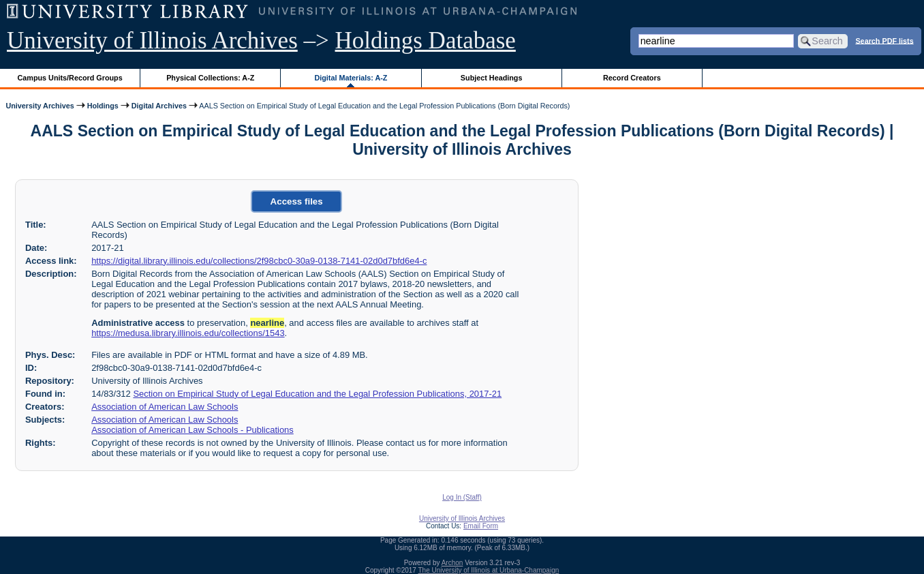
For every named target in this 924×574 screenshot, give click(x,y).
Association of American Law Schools (165, 407)
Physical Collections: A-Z (210, 78)
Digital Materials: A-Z (351, 78)
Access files (297, 201)
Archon (452, 563)
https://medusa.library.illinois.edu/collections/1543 (188, 333)
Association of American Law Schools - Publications (192, 430)
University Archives (40, 106)
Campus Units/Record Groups (70, 78)
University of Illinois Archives (152, 41)
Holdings (103, 106)
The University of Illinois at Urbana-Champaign (489, 570)
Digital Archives (159, 106)
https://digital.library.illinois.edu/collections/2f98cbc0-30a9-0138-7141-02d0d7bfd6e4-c (259, 261)
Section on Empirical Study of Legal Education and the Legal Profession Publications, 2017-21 (317, 394)
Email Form (481, 526)
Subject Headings (492, 78)
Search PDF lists (884, 40)
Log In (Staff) (462, 497)
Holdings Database (426, 41)
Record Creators (632, 78)
